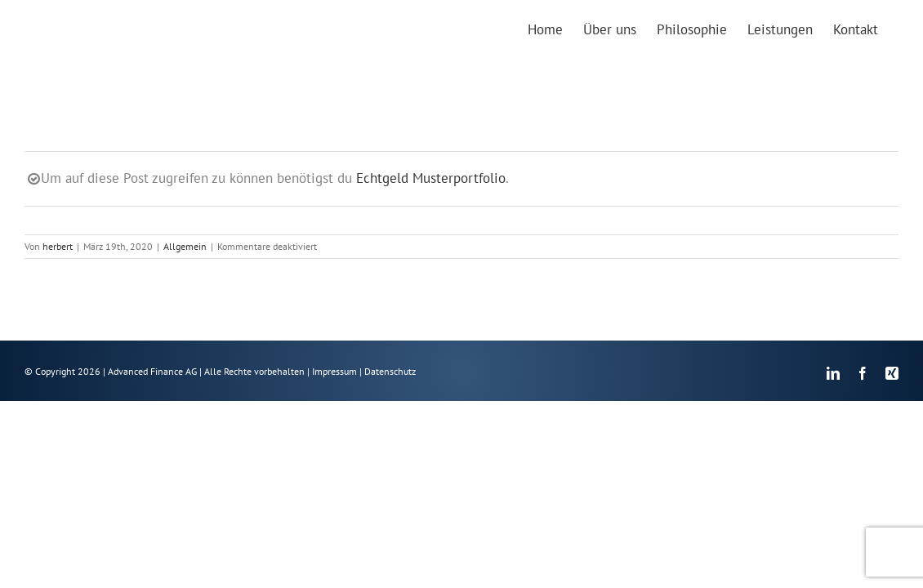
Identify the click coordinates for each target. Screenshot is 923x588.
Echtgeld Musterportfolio (431, 178)
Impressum (334, 371)
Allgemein (185, 246)
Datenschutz (390, 371)
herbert (58, 246)
